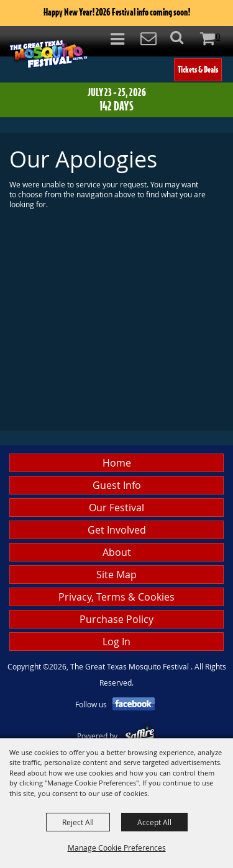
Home (117, 463)
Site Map (116, 575)
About (117, 552)
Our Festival (116, 508)
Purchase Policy (116, 619)
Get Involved (117, 530)
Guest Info (117, 485)
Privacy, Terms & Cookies (116, 597)
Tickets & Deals (198, 69)
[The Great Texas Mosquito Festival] (48, 53)
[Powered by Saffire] (139, 736)
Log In (116, 642)
